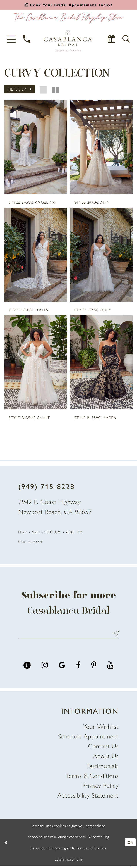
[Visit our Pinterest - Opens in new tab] (94, 667)
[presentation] (36, 147)
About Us (106, 758)
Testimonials (103, 768)
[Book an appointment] (68, 5)
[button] (12, 39)
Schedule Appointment (88, 738)
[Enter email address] (68, 635)
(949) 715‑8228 (47, 487)
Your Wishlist (101, 728)
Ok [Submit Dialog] (130, 844)
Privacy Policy (100, 787)
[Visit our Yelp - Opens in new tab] (27, 667)
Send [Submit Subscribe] (114, 635)
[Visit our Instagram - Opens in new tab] (45, 667)
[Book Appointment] (112, 39)
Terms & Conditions (92, 778)
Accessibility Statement (88, 797)
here (78, 861)
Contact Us (103, 748)
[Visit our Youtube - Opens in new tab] (110, 667)
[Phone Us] (27, 39)
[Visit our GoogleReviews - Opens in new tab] (62, 667)
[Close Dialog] (6, 844)
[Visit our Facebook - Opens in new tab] (78, 667)
